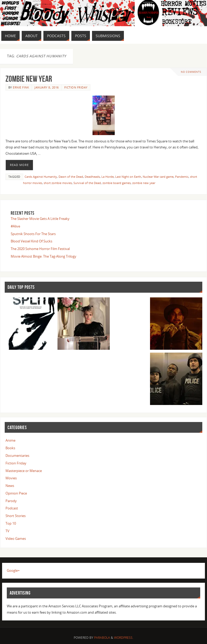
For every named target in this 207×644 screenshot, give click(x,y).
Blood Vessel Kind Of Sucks (31, 241)
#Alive (15, 226)
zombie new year (144, 183)
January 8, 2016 (47, 87)
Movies (11, 478)
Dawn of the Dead (71, 177)
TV (7, 531)
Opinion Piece (16, 493)
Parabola (102, 638)
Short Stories (16, 516)
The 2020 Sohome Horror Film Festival (40, 249)
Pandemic (182, 177)
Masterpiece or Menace (24, 471)
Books (10, 448)
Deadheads (92, 177)
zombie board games (117, 183)
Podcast (12, 508)
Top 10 (11, 523)
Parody (11, 501)
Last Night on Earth (128, 177)
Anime (10, 440)
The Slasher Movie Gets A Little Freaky (40, 219)
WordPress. (124, 638)
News (10, 486)
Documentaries (17, 456)
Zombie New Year (29, 79)
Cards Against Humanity (41, 177)
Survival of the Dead (87, 183)
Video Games (16, 538)
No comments (191, 72)
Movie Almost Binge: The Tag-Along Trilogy (44, 256)
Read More (19, 165)
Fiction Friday (76, 87)
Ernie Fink (21, 87)
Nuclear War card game (158, 177)
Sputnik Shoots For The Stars (33, 234)
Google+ (13, 570)
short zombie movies (58, 183)
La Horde (108, 177)
